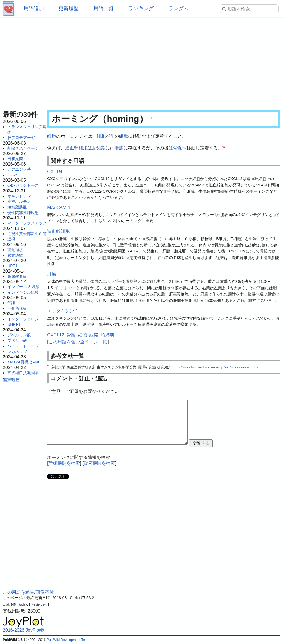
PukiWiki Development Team (68, 640)
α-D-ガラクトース (23, 185)
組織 (124, 136)
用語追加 (34, 8)
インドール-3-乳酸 (23, 287)
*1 (224, 146)
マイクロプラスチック (27, 223)
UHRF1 (14, 324)
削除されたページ (23, 148)
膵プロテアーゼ (21, 138)
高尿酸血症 (17, 276)
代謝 (11, 303)
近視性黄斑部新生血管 (27, 234)
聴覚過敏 (15, 250)
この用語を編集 (19, 592)
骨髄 (177, 148)
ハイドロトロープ (23, 346)
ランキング (141, 8)
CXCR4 (55, 172)
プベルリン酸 (19, 335)
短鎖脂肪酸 (17, 207)
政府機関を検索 (99, 463)
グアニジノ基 (19, 169)
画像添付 (45, 592)
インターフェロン (23, 319)
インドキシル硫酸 (23, 292)
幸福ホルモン (19, 201)
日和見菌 (15, 159)
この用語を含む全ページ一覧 (78, 342)
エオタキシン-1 (63, 311)
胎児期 (99, 148)
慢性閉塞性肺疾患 (23, 213)
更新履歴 (69, 8)
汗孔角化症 (17, 308)
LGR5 (12, 175)
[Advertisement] (141, 62)
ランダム (179, 8)
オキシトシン (19, 196)
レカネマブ (17, 352)
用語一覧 (104, 8)
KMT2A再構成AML (24, 362)
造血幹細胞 (76, 148)
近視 (11, 239)
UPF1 (12, 266)
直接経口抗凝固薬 (23, 373)
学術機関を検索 (64, 463)
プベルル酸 (17, 340)
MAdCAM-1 (59, 208)
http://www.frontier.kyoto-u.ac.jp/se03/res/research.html (218, 367)
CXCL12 (56, 335)
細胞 (52, 136)
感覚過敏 (15, 255)
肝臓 (119, 148)
